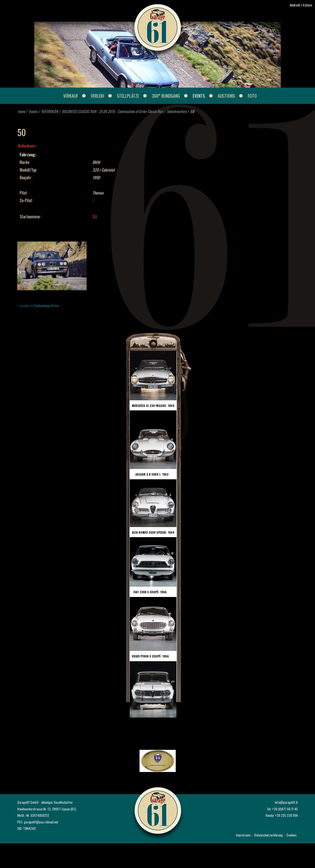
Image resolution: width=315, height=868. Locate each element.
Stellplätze (128, 96)
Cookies (291, 835)
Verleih (97, 96)
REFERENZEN (50, 111)
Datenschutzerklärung (268, 835)
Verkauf (71, 96)
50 (192, 111)
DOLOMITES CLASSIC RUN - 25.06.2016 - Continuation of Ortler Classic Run (112, 111)
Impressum (243, 835)
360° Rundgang (166, 96)
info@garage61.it (286, 802)
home (22, 111)
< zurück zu (38, 305)
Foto (252, 96)
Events (199, 96)
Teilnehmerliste (177, 111)
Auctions (226, 96)
